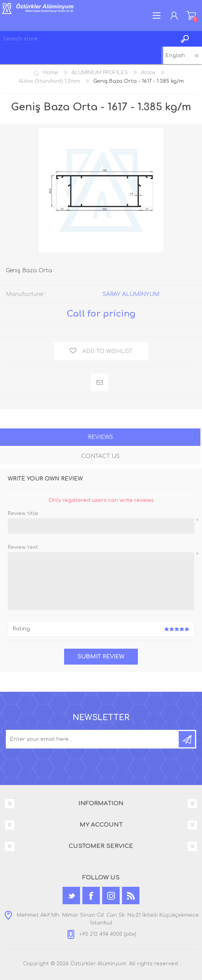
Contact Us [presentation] (100, 456)
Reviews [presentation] (100, 437)
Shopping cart (191, 16)
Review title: (23, 513)
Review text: (23, 547)
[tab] (100, 438)
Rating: (22, 629)
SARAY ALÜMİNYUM (131, 294)
